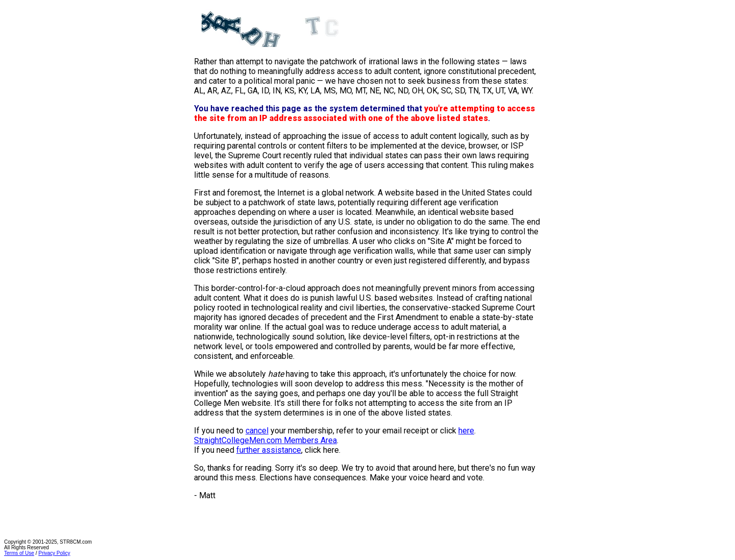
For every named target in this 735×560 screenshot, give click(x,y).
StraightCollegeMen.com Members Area (265, 440)
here (466, 431)
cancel (257, 431)
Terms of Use (19, 553)
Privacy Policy (54, 553)
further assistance (269, 450)
